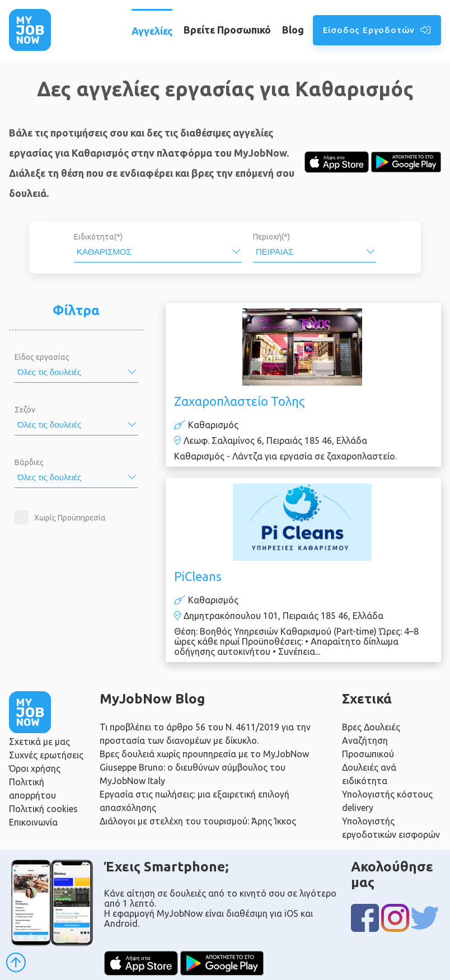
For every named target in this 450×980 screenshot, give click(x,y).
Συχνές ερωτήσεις (46, 755)
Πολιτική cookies (43, 809)
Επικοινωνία (33, 822)
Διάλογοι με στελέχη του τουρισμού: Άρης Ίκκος (198, 821)
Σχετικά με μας (39, 742)
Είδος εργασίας (42, 357)
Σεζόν (25, 410)
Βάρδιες (29, 462)
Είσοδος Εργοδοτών (377, 30)
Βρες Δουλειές (371, 727)
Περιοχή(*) (271, 237)
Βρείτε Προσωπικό (227, 30)
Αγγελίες (152, 31)
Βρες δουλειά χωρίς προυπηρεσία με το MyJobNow (204, 754)
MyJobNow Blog (152, 699)
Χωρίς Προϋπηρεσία (70, 518)
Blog (293, 30)
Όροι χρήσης (35, 768)
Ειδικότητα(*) (98, 237)
